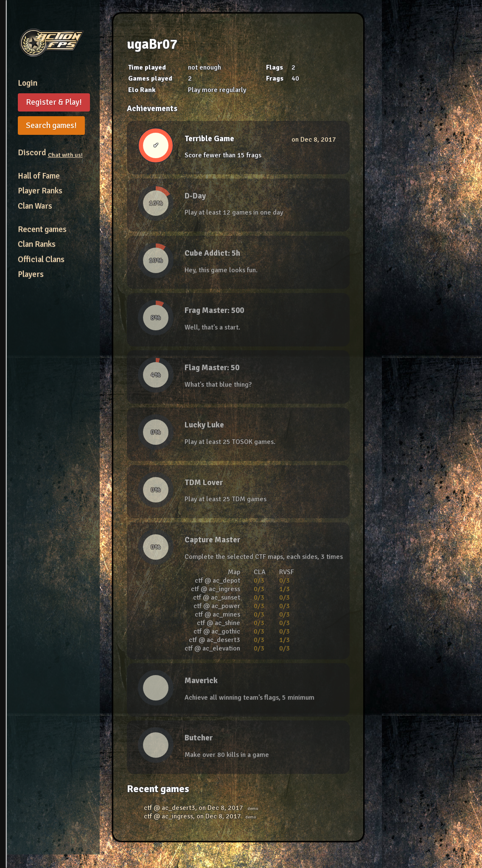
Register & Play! (54, 102)
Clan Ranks (37, 244)
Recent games (42, 229)
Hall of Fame (39, 176)
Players (31, 274)
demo (253, 809)
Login (28, 83)
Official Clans (41, 260)
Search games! (51, 126)
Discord (50, 153)
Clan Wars (35, 206)
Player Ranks (40, 191)
